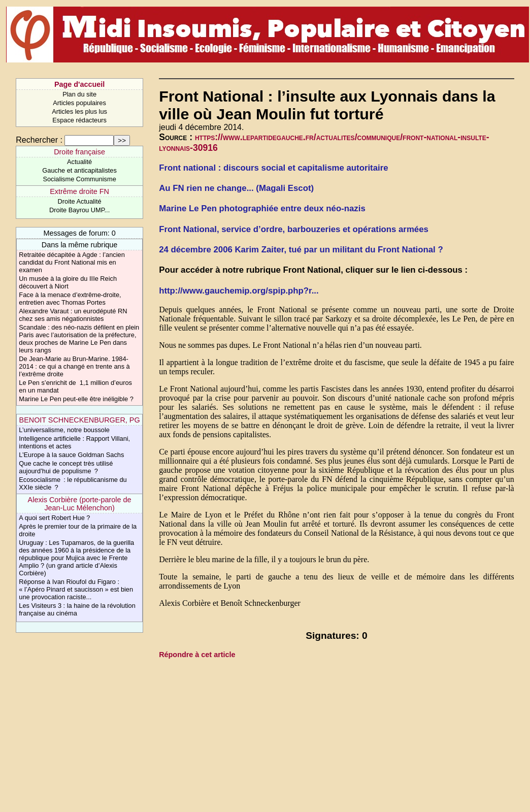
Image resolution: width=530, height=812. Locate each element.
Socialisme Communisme (79, 179)
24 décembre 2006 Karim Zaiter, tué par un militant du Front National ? (301, 250)
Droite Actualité (80, 201)
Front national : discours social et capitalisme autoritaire (273, 168)
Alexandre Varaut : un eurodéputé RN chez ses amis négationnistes (73, 315)
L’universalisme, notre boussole (64, 430)
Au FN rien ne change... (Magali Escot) (236, 188)
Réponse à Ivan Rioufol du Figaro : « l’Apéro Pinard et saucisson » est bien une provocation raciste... (76, 589)
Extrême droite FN (79, 191)
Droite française (79, 152)
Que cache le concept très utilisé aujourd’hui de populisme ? (66, 467)
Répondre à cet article (197, 655)
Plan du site (79, 94)
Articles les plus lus (79, 111)
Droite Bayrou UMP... (79, 210)
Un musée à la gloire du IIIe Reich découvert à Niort (68, 282)
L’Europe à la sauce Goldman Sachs (71, 455)
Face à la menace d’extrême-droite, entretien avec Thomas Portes (70, 299)
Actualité (79, 162)
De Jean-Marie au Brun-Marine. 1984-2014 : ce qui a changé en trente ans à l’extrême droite (74, 366)
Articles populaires (79, 103)
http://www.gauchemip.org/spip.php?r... (239, 291)
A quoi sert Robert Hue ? (54, 518)
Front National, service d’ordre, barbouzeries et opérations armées (294, 229)
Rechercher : (39, 140)
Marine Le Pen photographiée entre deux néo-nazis (262, 208)
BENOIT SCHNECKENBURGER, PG (80, 420)
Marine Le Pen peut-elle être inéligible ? (76, 399)
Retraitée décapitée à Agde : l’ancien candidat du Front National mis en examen (72, 262)
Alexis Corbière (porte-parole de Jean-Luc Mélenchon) (80, 504)
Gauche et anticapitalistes (79, 170)
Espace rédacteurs (79, 120)
